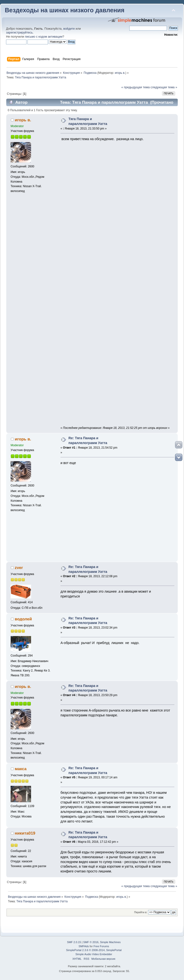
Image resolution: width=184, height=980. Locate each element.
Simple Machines (110, 942)
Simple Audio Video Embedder (94, 954)
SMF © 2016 (91, 942)
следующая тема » (164, 87)
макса (21, 769)
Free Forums (101, 946)
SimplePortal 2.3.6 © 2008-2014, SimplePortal (94, 950)
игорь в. (120, 73)
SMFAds (84, 946)
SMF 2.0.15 (74, 942)
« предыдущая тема (136, 87)
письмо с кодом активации (44, 37)
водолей (23, 619)
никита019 (25, 833)
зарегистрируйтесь (19, 33)
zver (19, 568)
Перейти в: (141, 912)
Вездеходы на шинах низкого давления (65, 10)
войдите (69, 29)
